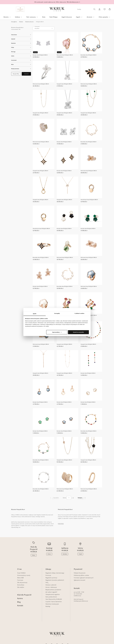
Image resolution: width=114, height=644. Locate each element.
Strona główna (14, 22)
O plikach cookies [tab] (79, 313)
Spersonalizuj (57, 332)
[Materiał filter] (21, 39)
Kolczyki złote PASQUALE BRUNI (40, 55)
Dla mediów (21, 587)
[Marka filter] (21, 56)
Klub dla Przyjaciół (24, 591)
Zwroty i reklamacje (51, 587)
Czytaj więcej (61, 524)
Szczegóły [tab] (57, 313)
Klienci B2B (20, 578)
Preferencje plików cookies (81, 575)
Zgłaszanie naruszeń (80, 580)
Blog (19, 598)
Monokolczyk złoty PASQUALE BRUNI (89, 200)
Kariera (20, 595)
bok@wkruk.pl (77, 592)
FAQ (47, 582)
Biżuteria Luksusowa (29, 22)
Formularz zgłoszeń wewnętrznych (84, 578)
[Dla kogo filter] (21, 52)
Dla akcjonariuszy (22, 582)
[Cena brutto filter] (21, 35)
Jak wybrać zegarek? (51, 592)
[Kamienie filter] (21, 43)
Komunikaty (21, 585)
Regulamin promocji (51, 578)
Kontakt (20, 602)
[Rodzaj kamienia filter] (21, 69)
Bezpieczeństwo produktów (53, 590)
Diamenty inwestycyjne (52, 604)
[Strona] (69, 498)
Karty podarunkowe (51, 597)
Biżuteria (21, 22)
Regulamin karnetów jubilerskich (55, 580)
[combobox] (44, 28)
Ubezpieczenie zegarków (53, 594)
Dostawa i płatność (51, 585)
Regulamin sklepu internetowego (55, 573)
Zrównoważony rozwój (24, 575)
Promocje (48, 575)
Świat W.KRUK (21, 573)
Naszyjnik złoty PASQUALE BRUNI (64, 84)
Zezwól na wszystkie (78, 332)
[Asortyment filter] (21, 60)
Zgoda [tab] (35, 314)
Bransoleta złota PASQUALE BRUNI (88, 55)
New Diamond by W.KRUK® (54, 599)
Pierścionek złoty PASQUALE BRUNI (65, 55)
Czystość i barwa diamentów (54, 602)
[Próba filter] (21, 47)
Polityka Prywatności (80, 573)
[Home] (57, 9)
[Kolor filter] (21, 64)
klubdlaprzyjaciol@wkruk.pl (81, 597)
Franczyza (20, 580)
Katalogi (48, 606)
